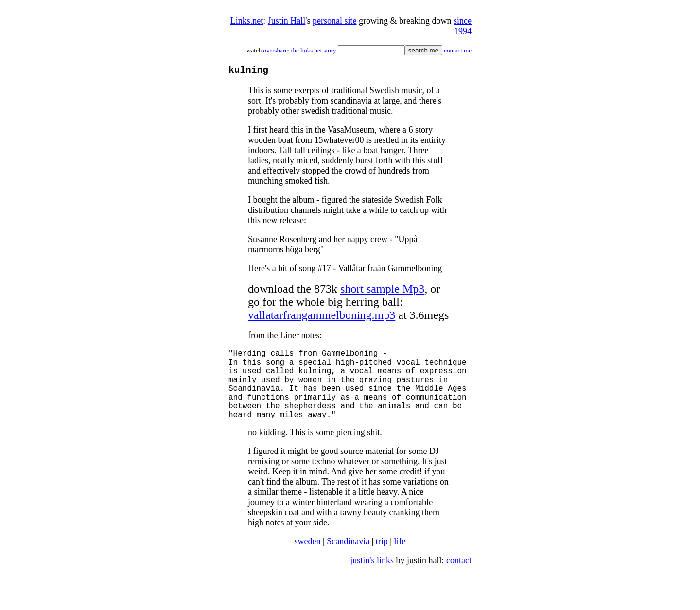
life (400, 559)
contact (459, 578)
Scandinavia (348, 559)
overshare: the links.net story (299, 50)
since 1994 (463, 26)
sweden (308, 559)
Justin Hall (287, 21)
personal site (334, 21)
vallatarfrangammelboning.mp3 (322, 317)
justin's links (372, 578)
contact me (458, 50)
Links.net (247, 21)
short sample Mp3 (382, 291)
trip (382, 559)
